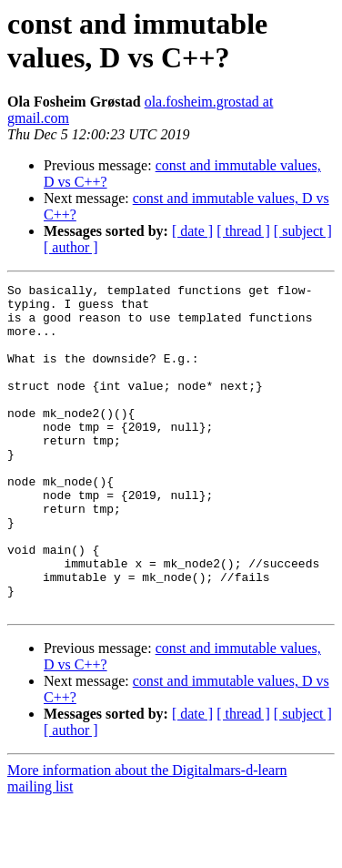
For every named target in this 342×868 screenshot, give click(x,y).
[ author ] (71, 247)
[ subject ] (303, 231)
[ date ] (192, 231)
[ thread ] (243, 231)
